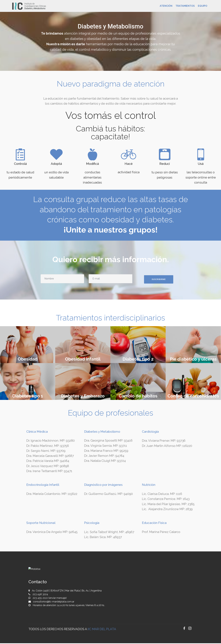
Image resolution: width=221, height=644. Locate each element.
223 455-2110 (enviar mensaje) (49, 599)
